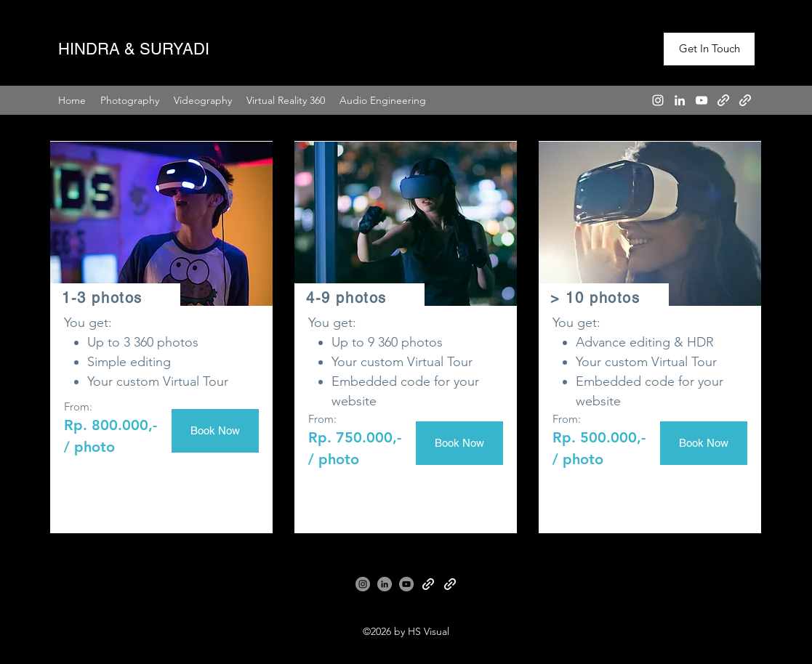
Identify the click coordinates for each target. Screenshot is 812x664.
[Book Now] (215, 431)
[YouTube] (702, 100)
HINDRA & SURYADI (134, 49)
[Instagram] (658, 100)
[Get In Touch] (709, 49)
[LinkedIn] (680, 100)
